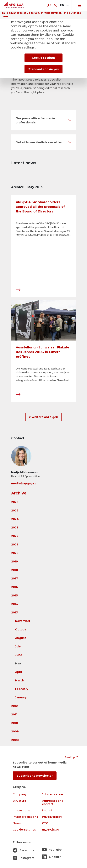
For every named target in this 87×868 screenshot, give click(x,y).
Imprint (47, 811)
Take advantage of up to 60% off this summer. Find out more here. (41, 15)
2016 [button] (15, 587)
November (23, 621)
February (22, 689)
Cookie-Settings (24, 830)
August (20, 638)
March (20, 680)
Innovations (21, 811)
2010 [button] (15, 723)
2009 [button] (15, 731)
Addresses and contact (53, 803)
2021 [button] (14, 544)
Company (20, 795)
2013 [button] (14, 612)
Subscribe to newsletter (35, 776)
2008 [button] (15, 740)
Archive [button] (19, 493)
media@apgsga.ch (25, 483)
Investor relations (25, 817)
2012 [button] (14, 706)
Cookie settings (44, 58)
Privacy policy (52, 817)
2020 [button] (15, 553)
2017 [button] (15, 578)
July (18, 646)
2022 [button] (15, 536)
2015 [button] (14, 595)
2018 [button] (15, 570)
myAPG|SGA (50, 830)
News (17, 823)
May (18, 663)
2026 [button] (15, 502)
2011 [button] (14, 714)
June (19, 655)
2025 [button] (15, 510)
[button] (43, 120)
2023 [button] (15, 527)
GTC (45, 823)
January (21, 697)
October (21, 629)
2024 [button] (15, 519)
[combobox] (64, 5)
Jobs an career (53, 795)
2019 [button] (15, 561)
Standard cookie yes (43, 69)
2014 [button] (15, 604)
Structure (19, 801)
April (18, 672)
